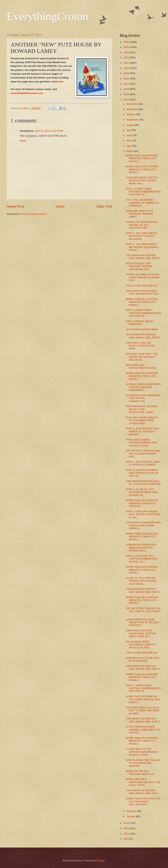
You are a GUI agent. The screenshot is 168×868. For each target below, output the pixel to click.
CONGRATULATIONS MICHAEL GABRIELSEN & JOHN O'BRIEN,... (144, 525)
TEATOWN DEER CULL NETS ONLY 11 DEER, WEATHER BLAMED (143, 711)
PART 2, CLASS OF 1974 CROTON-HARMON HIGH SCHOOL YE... (142, 559)
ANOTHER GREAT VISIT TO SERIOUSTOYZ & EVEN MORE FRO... (142, 181)
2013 (127, 823)
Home (60, 207)
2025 (127, 47)
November (132, 109)
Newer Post (15, 207)
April (129, 146)
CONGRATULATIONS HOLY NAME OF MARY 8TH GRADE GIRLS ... (141, 548)
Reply (23, 141)
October (131, 114)
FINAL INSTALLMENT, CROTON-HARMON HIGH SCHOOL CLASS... (142, 443)
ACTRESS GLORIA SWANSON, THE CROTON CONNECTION (143, 398)
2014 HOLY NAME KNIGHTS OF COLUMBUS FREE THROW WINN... (142, 420)
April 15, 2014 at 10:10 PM (49, 131)
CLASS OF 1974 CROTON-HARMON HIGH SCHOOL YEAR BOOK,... (141, 581)
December (132, 104)
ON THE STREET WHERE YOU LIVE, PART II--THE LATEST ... (143, 611)
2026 (127, 42)
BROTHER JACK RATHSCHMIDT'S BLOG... (142, 366)
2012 (127, 828)
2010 (127, 839)
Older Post (104, 207)
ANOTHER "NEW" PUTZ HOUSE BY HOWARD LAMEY (139, 214)
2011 (127, 834)
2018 (127, 79)
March (130, 151)
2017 (127, 84)
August (131, 125)
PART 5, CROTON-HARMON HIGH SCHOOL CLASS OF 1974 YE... (142, 473)
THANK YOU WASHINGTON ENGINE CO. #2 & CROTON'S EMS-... (142, 225)
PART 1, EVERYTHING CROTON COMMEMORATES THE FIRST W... (143, 688)
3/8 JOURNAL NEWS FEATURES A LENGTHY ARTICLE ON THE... (141, 645)
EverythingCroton (47, 16)
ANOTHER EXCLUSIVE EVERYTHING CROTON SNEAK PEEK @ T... (141, 633)
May (129, 140)
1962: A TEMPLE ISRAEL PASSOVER (140, 323)
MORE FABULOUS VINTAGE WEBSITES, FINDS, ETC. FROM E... (142, 158)
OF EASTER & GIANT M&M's (142, 329)
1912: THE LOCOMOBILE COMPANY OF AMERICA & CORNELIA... (142, 203)
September (133, 120)
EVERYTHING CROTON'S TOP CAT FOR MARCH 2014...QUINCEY (143, 801)
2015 (127, 94)
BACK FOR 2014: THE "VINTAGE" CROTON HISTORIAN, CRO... (139, 266)
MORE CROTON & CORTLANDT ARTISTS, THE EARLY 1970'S (143, 782)
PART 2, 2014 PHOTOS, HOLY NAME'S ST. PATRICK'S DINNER (143, 431)
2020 (127, 68)
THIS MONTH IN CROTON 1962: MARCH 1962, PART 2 (143, 720)
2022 (127, 58)
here (60, 82)
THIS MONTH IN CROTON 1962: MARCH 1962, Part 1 (142, 792)
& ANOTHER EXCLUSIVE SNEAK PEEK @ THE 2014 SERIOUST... (142, 622)
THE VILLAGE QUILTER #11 (142, 286)
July (129, 130)
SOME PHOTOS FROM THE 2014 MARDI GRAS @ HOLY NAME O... (143, 699)
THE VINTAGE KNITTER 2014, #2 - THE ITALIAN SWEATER (143, 483)
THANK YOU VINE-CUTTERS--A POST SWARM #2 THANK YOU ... (143, 277)
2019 (127, 73)
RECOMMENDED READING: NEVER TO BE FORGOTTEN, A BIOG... (142, 409)
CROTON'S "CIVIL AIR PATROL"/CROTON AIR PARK (140, 346)
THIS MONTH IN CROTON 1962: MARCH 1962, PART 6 (143, 257)
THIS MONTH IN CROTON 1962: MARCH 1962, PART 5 (143, 336)
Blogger (101, 861)
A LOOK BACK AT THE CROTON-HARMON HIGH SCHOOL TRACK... (142, 752)
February (132, 811)
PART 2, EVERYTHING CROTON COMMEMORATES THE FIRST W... (143, 313)
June (129, 135)
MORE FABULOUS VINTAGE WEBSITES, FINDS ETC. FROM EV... (142, 503)
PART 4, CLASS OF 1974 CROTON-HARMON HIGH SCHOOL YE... (142, 492)
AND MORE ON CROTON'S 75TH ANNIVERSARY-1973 (142, 292)
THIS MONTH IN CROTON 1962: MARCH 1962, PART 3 (143, 668)
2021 (127, 63)
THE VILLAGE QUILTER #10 (142, 653)
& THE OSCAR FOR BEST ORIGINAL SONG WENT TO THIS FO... (143, 730)
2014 (127, 100)
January (131, 816)
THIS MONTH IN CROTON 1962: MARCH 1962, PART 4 (143, 590)
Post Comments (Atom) (34, 214)
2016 (127, 89)
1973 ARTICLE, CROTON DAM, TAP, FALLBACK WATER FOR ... (143, 454)
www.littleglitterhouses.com (27, 93)
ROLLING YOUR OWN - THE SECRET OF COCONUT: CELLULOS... (142, 357)
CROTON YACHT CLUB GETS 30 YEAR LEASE (143, 659)
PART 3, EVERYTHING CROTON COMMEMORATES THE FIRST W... (143, 192)
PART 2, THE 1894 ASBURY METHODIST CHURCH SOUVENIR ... (141, 236)
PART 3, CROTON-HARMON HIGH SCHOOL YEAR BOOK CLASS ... (143, 514)
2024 (127, 52)
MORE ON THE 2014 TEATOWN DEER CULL (140, 773)
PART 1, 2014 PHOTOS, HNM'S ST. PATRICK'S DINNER (143, 463)
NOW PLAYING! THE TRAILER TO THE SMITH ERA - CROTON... (143, 763)
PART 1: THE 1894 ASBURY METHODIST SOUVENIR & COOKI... (142, 247)
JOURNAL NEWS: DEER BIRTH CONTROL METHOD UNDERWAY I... (144, 387)
